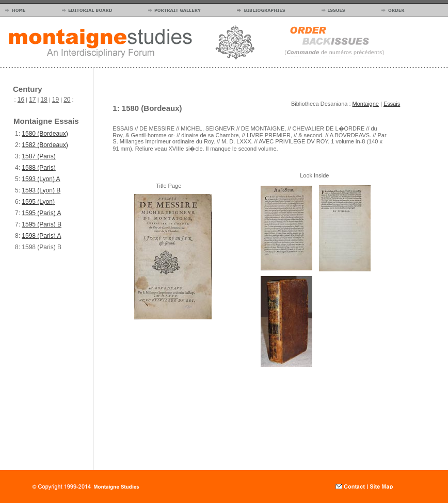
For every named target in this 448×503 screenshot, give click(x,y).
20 (67, 100)
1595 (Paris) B (42, 224)
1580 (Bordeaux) (45, 134)
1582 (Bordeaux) (45, 145)
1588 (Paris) (38, 168)
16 (21, 100)
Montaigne (366, 104)
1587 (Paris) (38, 156)
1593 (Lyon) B (41, 190)
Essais (392, 104)
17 (32, 100)
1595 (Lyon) (38, 202)
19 (55, 100)
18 (44, 100)
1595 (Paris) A (41, 213)
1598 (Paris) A (41, 236)
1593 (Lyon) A (41, 179)
